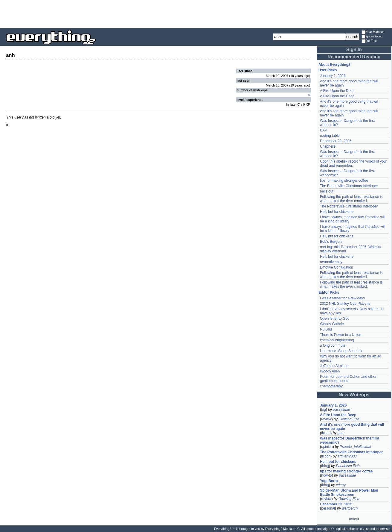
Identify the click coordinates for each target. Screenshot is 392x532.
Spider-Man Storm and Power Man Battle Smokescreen (349, 492)
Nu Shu (326, 329)
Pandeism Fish (348, 466)
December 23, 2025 (336, 141)
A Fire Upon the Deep (337, 91)
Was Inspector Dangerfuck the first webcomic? (350, 440)
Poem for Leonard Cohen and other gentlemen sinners (348, 379)
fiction (326, 433)
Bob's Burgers (331, 242)
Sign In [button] (354, 50)
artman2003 (347, 456)
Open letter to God (335, 319)
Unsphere (328, 146)
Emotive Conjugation (337, 267)
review (326, 419)
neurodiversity (331, 262)
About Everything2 (334, 65)
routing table (330, 136)
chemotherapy (331, 386)
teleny (341, 485)
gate (341, 433)
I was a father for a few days (342, 298)
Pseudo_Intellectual (355, 447)
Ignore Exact (372, 37)
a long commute (333, 345)
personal (328, 508)
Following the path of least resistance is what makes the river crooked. (351, 199)
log (324, 410)
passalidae (341, 410)
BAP (324, 130)
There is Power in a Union (341, 335)
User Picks (328, 70)
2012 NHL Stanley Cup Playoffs (345, 304)
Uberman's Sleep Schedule (342, 351)
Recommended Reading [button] (354, 57)
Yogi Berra (329, 481)
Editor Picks (329, 292)
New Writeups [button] (354, 395)
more (354, 519)
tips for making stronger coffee (344, 181)
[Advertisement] (196, 13)
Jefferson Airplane (334, 366)
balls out (327, 191)
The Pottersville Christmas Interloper (349, 186)
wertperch (350, 508)
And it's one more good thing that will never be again (352, 427)
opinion (327, 447)
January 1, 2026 (333, 76)
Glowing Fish (349, 419)
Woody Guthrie (332, 324)
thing (325, 466)
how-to (327, 475)
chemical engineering (337, 340)
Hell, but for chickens (337, 212)
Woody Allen (330, 371)
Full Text (369, 41)
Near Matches (373, 32)
